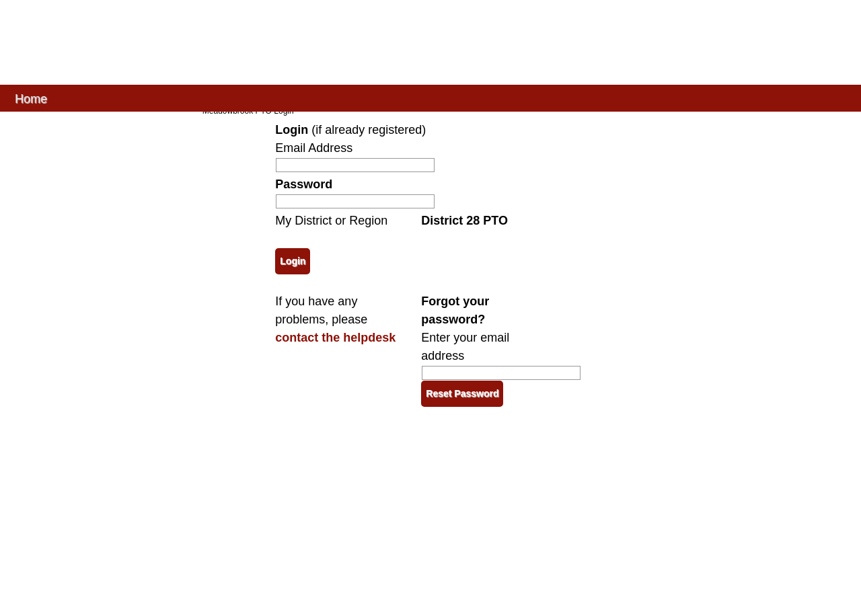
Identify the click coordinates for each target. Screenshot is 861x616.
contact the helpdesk (335, 338)
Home (31, 98)
